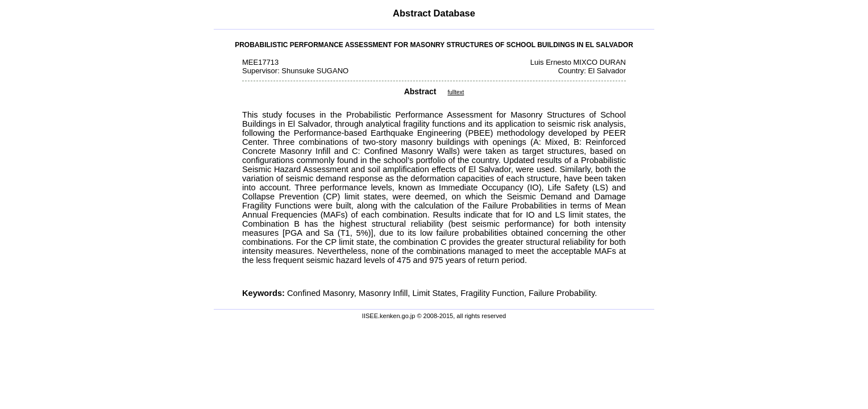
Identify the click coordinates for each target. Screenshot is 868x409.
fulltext (456, 92)
